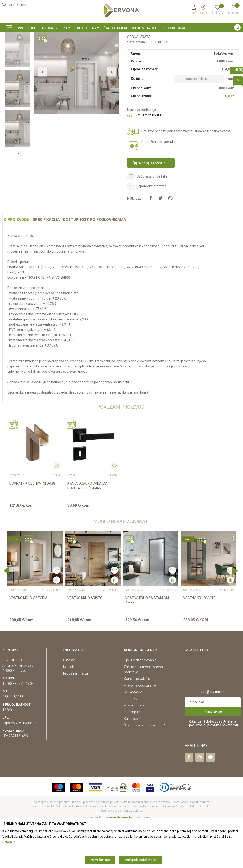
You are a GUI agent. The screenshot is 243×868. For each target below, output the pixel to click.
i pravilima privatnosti (222, 770)
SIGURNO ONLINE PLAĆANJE (121, 37)
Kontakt (69, 712)
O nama (69, 706)
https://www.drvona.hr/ (20, 768)
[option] (121, 36)
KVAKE (71, 521)
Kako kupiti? (133, 764)
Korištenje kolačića (138, 724)
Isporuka (131, 744)
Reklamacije (133, 737)
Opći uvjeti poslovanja (140, 706)
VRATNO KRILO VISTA (199, 643)
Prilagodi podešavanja (141, 860)
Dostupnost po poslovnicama (94, 265)
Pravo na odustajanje (140, 731)
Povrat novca (134, 751)
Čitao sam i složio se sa (213, 769)
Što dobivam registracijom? (144, 771)
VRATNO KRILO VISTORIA (28, 643)
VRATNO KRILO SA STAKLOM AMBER (147, 645)
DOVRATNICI (17, 521)
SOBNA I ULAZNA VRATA (36, 47)
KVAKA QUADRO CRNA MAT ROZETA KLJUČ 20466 (88, 531)
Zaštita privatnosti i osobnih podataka (145, 715)
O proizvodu (17, 265)
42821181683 (13, 742)
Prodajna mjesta (75, 719)
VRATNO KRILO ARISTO (85, 643)
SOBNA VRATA (67, 47)
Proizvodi (9, 47)
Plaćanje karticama (138, 757)
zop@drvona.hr (212, 737)
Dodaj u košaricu (153, 200)
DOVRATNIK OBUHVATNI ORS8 (32, 529)
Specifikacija (46, 265)
